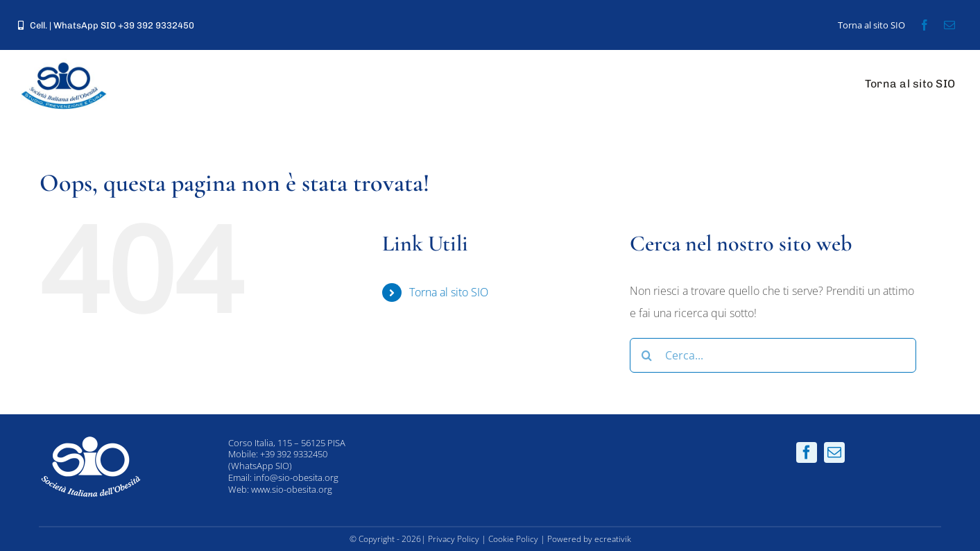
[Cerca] (647, 355)
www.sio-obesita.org (292, 489)
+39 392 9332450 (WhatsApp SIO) (278, 460)
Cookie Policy (513, 539)
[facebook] (925, 25)
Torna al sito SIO (449, 292)
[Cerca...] (773, 355)
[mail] (949, 25)
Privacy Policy (454, 539)
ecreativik (613, 539)
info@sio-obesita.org (296, 477)
